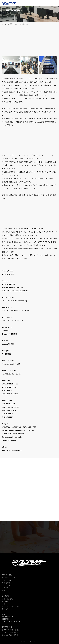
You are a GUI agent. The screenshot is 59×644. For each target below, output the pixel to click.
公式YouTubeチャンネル (11, 630)
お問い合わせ (7, 627)
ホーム (4, 24)
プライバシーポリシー (10, 632)
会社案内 (10, 24)
